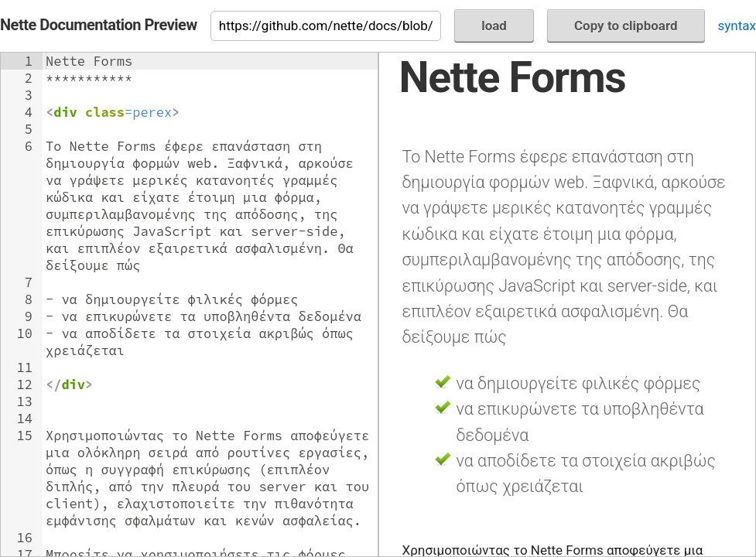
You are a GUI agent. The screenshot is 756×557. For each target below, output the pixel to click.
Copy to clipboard (626, 26)
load (494, 26)
